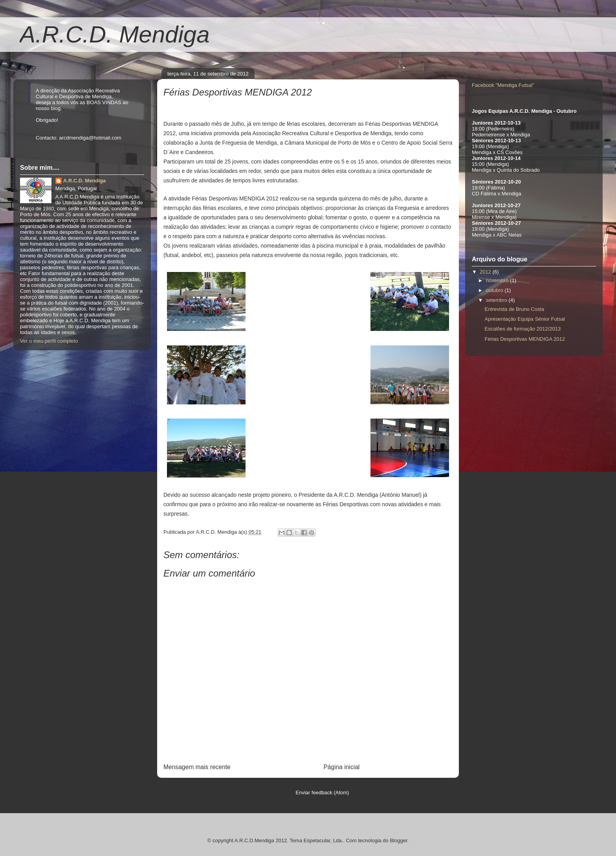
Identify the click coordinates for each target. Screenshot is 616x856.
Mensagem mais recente (197, 767)
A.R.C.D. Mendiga (115, 34)
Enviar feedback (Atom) (323, 793)
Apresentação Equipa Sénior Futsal (525, 319)
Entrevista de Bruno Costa (514, 309)
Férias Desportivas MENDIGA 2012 (524, 339)
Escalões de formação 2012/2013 (522, 329)
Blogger (398, 840)
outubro (495, 290)
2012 (486, 272)
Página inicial (341, 767)
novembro (498, 280)
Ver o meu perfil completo (49, 341)
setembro (497, 300)
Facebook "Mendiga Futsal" (503, 85)
